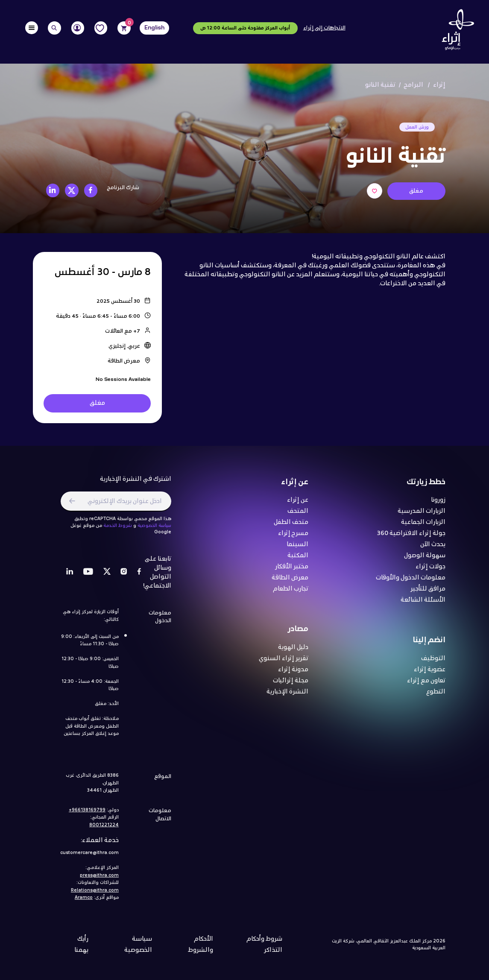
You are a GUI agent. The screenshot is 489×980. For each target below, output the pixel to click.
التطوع (436, 696)
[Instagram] (124, 576)
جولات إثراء (430, 571)
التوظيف (433, 663)
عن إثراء (298, 504)
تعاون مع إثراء (426, 685)
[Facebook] (139, 576)
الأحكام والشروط (201, 948)
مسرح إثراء (293, 537)
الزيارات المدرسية (422, 515)
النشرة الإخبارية (287, 696)
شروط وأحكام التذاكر (264, 948)
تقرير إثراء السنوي (284, 663)
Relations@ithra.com (95, 894)
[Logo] (455, 32)
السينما (297, 549)
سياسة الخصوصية (154, 529)
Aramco (84, 901)
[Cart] (124, 28)
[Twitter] (107, 576)
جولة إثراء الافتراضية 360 (411, 537)
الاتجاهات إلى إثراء (324, 28)
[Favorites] (101, 28)
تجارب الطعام (291, 593)
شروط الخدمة (118, 529)
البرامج (414, 85)
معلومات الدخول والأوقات (411, 582)
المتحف (298, 515)
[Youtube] (88, 576)
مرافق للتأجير (428, 593)
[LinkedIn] (70, 576)
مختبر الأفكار (292, 571)
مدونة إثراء (293, 674)
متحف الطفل (291, 526)
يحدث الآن (433, 549)
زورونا (438, 504)
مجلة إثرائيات (291, 685)
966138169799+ (87, 814)
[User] (78, 28)
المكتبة (298, 560)
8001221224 (104, 829)
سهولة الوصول (425, 560)
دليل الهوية (293, 651)
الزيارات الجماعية (423, 526)
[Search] (54, 28)
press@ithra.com (99, 879)
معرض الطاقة (290, 582)
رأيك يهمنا (81, 948)
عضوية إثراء (430, 674)
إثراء (439, 85)
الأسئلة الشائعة (423, 604)
